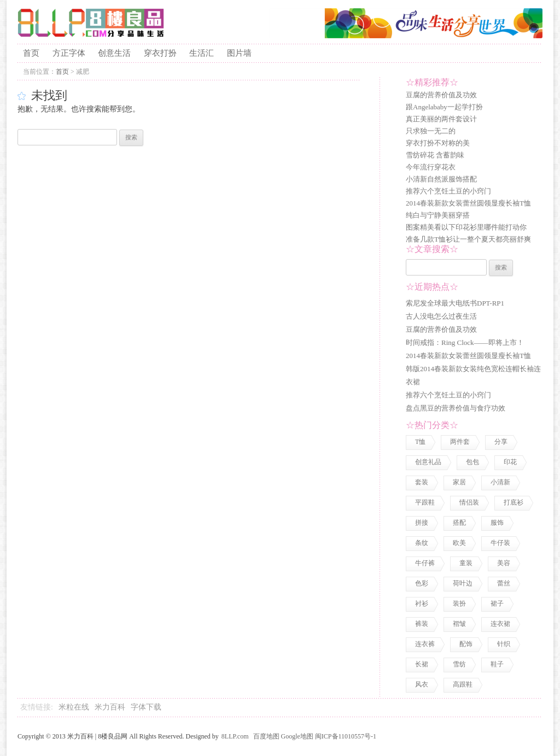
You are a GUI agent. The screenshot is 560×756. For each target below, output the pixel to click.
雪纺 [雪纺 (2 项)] (459, 664)
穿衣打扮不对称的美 (438, 143)
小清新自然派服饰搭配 (441, 179)
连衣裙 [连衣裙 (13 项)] (500, 624)
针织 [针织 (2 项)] (504, 644)
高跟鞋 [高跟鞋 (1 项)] (463, 684)
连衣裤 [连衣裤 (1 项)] (425, 644)
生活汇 (202, 53)
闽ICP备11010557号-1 (346, 736)
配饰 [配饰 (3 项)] (466, 644)
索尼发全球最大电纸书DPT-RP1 (455, 303)
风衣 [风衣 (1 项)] (422, 684)
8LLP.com (235, 736)
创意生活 (114, 53)
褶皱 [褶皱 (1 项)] (459, 624)
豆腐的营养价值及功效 (441, 95)
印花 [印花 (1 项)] (510, 462)
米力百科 (110, 707)
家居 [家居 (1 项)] (459, 482)
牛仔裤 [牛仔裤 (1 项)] (425, 563)
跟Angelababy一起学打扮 (444, 107)
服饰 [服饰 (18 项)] (497, 523)
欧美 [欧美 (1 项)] (459, 543)
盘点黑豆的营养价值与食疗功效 (456, 408)
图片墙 (239, 53)
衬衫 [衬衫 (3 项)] (422, 603)
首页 (31, 53)
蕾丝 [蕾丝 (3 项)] (504, 583)
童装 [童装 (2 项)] (466, 563)
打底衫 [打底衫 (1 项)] (514, 502)
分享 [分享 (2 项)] (501, 442)
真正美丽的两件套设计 (441, 119)
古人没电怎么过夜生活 (441, 316)
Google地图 (297, 736)
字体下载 (146, 707)
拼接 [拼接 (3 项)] (422, 523)
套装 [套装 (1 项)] (422, 482)
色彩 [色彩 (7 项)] (422, 583)
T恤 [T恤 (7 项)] (420, 442)
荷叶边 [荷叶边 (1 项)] (463, 583)
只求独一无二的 (431, 131)
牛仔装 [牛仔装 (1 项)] (500, 543)
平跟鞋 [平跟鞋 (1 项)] (425, 502)
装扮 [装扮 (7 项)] (459, 603)
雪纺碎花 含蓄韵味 (435, 155)
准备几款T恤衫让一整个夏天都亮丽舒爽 (468, 239)
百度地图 (266, 736)
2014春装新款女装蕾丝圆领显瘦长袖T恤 (468, 203)
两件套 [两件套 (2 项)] (460, 442)
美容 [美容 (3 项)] (504, 563)
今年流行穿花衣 (431, 167)
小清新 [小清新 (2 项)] (500, 482)
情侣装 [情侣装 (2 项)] (469, 502)
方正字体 (69, 53)
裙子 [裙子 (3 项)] (497, 603)
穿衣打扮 (160, 53)
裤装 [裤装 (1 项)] (422, 624)
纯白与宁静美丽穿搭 (438, 215)
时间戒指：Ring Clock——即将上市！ (465, 342)
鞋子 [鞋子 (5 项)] (497, 664)
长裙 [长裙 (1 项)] (422, 664)
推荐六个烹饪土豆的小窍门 (448, 191)
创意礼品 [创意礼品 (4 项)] (428, 462)
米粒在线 (74, 707)
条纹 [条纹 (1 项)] (422, 543)
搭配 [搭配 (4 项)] (459, 523)
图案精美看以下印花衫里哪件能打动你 (466, 227)
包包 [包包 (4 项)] (472, 462)
